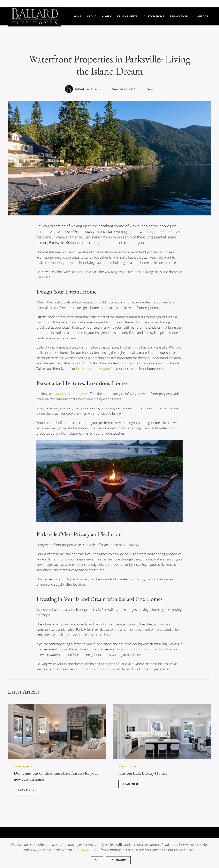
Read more (26, 790)
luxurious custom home (69, 394)
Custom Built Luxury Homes (143, 773)
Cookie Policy (88, 850)
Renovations (179, 16)
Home (77, 16)
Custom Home (154, 16)
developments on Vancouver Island (142, 649)
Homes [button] (107, 16)
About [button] (92, 16)
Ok (97, 860)
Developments (128, 16)
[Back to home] (35, 16)
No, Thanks (118, 860)
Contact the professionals (97, 669)
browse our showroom (93, 369)
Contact (202, 16)
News (150, 89)
